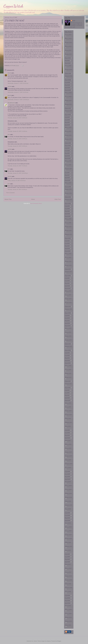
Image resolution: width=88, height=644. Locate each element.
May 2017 (67, 175)
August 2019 (68, 115)
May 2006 (68, 601)
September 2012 (68, 346)
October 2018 (68, 143)
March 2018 (68, 158)
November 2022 (68, 42)
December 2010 (68, 411)
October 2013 (68, 306)
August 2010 (68, 426)
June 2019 (67, 120)
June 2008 (68, 515)
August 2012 (68, 350)
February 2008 (68, 527)
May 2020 (68, 85)
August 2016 (68, 203)
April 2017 (67, 178)
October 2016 (68, 197)
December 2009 (68, 452)
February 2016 (68, 219)
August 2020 (68, 80)
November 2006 (69, 580)
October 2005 (68, 625)
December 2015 (68, 227)
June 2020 (68, 82)
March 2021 (68, 63)
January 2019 (68, 131)
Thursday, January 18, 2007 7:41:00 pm (17, 166)
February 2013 (68, 328)
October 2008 (68, 501)
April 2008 (68, 520)
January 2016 (68, 223)
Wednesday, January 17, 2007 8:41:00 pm (18, 92)
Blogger (59, 641)
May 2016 (67, 211)
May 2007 (67, 559)
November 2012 (68, 340)
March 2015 (68, 251)
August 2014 (68, 276)
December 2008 (68, 493)
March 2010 (68, 440)
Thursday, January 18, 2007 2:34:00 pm (17, 139)
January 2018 (68, 165)
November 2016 (68, 193)
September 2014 (68, 272)
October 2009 (68, 460)
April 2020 (68, 88)
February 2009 (68, 486)
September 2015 (68, 234)
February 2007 (68, 568)
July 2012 (67, 353)
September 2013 (68, 309)
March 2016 (68, 216)
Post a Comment (10, 193)
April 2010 (68, 438)
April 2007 (68, 562)
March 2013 (68, 326)
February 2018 (68, 161)
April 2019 (67, 125)
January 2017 (68, 187)
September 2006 (69, 588)
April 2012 (67, 361)
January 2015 (68, 257)
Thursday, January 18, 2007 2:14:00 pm (17, 131)
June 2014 (67, 281)
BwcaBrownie (11, 103)
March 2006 (68, 606)
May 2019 (67, 122)
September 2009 (69, 464)
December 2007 (68, 535)
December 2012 (68, 336)
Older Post (58, 199)
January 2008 (68, 531)
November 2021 (68, 54)
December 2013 (68, 299)
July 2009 (68, 471)
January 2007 (68, 572)
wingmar (49, 641)
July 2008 (67, 513)
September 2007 (69, 546)
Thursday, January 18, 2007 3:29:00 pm (17, 146)
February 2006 (68, 610)
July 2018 (67, 148)
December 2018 (68, 135)
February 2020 (68, 93)
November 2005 (68, 621)
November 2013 (68, 303)
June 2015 (67, 243)
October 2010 (68, 419)
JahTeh (10, 86)
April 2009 (68, 479)
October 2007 (68, 542)
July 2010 (67, 430)
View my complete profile (70, 27)
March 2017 (68, 180)
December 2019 (68, 100)
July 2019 (67, 117)
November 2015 (68, 230)
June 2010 (67, 433)
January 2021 (68, 66)
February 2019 (68, 127)
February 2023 (68, 39)
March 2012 (68, 363)
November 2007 (68, 539)
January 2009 (68, 489)
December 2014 (68, 261)
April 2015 (67, 248)
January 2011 (68, 407)
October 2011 (68, 381)
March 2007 (68, 564)
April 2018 (67, 156)
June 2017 (67, 173)
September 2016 (68, 200)
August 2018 (68, 146)
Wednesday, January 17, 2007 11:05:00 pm (18, 100)
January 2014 (68, 295)
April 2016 (67, 214)
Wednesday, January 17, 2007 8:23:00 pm (18, 83)
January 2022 (68, 50)
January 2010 (68, 448)
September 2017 (68, 169)
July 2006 (68, 595)
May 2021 (67, 61)
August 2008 (68, 509)
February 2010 (68, 444)
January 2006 (68, 613)
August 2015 (68, 238)
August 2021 (68, 58)
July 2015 (67, 241)
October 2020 (68, 73)
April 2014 (67, 286)
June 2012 (67, 355)
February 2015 (68, 254)
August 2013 (68, 313)
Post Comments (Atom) (36, 203)
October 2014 (68, 269)
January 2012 (68, 370)
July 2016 (67, 206)
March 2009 (68, 482)
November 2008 (68, 497)
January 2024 (68, 35)
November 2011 (68, 377)
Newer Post (8, 199)
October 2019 (68, 108)
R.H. (9, 135)
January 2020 (68, 97)
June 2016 (67, 209)
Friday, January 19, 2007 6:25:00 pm (17, 181)
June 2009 (68, 474)
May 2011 (67, 395)
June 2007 (67, 557)
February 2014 (68, 291)
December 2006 (68, 576)
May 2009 (68, 477)
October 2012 (68, 344)
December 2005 (68, 617)
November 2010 (68, 415)
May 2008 (67, 518)
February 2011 (68, 403)
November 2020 (69, 70)
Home (33, 199)
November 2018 (68, 139)
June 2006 (68, 598)
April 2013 (67, 323)
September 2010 (69, 422)
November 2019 (68, 104)
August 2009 (68, 468)
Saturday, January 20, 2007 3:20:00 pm (17, 190)
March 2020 (68, 90)
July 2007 (67, 554)
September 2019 (68, 111)
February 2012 (68, 366)
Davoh (9, 73)
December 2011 (68, 373)
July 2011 (67, 390)
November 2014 (68, 265)
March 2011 (68, 400)
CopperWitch (13, 6)
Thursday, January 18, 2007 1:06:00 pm (17, 118)
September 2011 (68, 384)
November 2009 (69, 456)
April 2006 (68, 603)
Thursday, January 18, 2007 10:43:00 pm (18, 173)
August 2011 (68, 388)
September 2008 (69, 505)
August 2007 (68, 550)
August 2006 (68, 592)
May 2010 (67, 435)
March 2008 (68, 523)
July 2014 (67, 278)
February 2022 (68, 46)
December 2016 (68, 189)
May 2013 (67, 321)
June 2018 (67, 151)
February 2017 (68, 183)
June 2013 (67, 318)
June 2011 (67, 393)
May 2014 (67, 283)
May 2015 (67, 246)
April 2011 (67, 398)
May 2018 (67, 153)
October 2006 (68, 584)
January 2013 (68, 332)
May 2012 (67, 358)
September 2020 (69, 76)
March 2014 (68, 288)
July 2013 (67, 315)
